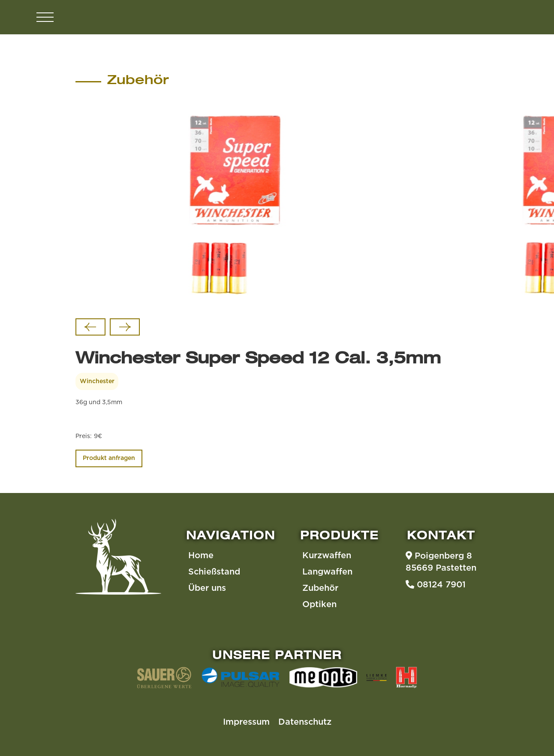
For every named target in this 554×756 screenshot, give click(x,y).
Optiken (319, 605)
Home (201, 556)
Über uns (207, 588)
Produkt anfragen (109, 458)
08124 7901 (436, 584)
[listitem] (236, 207)
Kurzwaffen (327, 556)
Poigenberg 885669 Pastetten (441, 562)
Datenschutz (305, 722)
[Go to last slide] (90, 327)
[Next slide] (125, 327)
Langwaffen (327, 572)
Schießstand (214, 572)
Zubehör (320, 588)
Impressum (246, 722)
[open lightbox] (236, 207)
